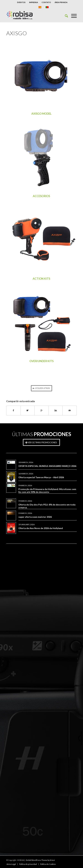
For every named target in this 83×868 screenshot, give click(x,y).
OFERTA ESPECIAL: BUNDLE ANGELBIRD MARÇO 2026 (47, 466)
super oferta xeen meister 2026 (35, 517)
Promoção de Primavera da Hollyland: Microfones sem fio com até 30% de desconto (47, 491)
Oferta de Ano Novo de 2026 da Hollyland (41, 528)
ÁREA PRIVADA (61, 2)
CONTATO (46, 2)
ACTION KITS (41, 279)
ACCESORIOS (41, 196)
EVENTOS (21, 2)
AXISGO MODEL (41, 114)
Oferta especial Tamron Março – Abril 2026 (41, 477)
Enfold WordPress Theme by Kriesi (40, 860)
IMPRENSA (34, 2)
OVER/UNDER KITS (41, 361)
